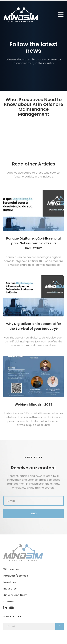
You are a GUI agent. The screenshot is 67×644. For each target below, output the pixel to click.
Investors (10, 582)
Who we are (11, 569)
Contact (9, 602)
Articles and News (15, 595)
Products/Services (16, 576)
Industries (10, 589)
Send (34, 514)
